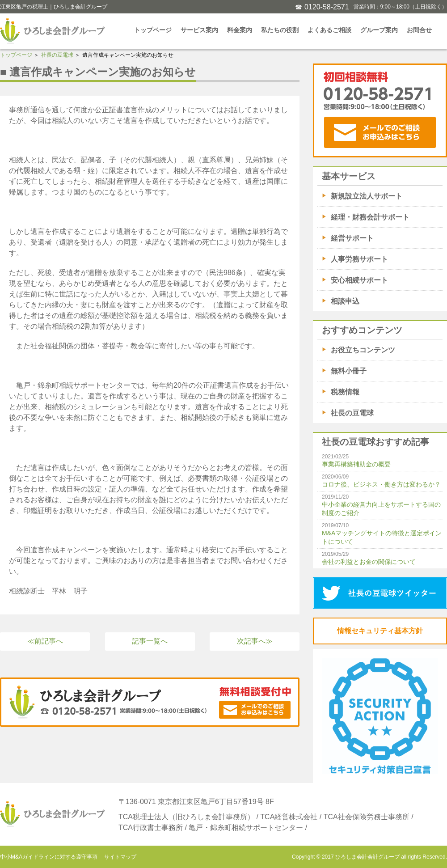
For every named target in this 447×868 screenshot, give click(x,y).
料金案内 (240, 30)
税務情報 (345, 392)
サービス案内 (199, 30)
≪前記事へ (45, 641)
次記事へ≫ (255, 641)
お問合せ (419, 30)
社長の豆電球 (57, 55)
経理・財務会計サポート (370, 217)
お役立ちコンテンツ (363, 350)
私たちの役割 (280, 30)
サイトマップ (120, 857)
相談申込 (345, 301)
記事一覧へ (150, 641)
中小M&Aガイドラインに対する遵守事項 (49, 857)
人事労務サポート (359, 259)
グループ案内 (379, 30)
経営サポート (352, 238)
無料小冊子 (349, 371)
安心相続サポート (359, 280)
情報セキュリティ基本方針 (380, 631)
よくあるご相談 (329, 30)
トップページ (153, 30)
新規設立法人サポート (367, 196)
